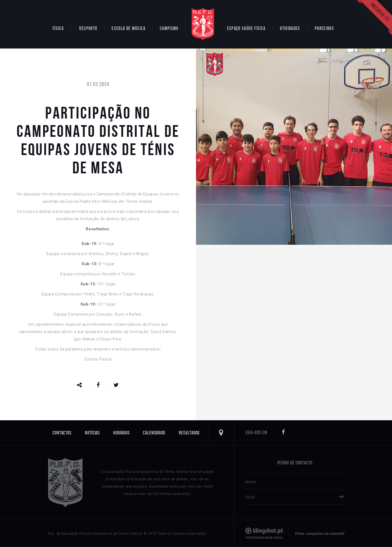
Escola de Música (128, 28)
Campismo (169, 28)
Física (58, 28)
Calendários (154, 433)
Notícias (92, 433)
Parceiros (324, 28)
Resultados (189, 433)
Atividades (290, 28)
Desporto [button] (88, 28)
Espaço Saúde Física (246, 28)
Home (203, 24)
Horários (121, 433)
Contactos (62, 433)
